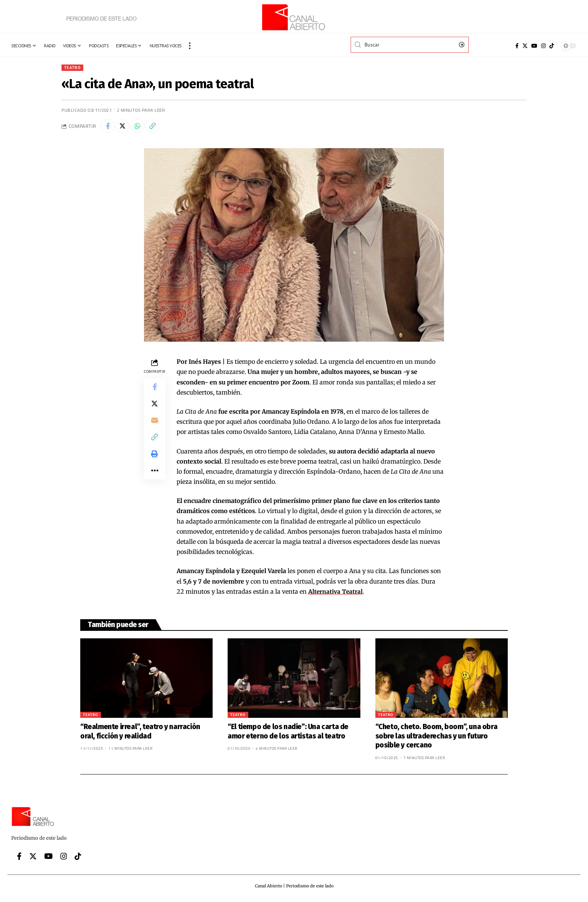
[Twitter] (525, 46)
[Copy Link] (156, 127)
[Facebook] (517, 46)
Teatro (73, 68)
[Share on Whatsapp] (140, 127)
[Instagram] (543, 46)
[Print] (154, 461)
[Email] (154, 425)
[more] (190, 46)
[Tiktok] (552, 46)
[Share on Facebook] (108, 127)
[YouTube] (534, 46)
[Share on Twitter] (124, 127)
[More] (154, 479)
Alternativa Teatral (336, 593)
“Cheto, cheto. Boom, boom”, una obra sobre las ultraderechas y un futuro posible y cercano (436, 737)
